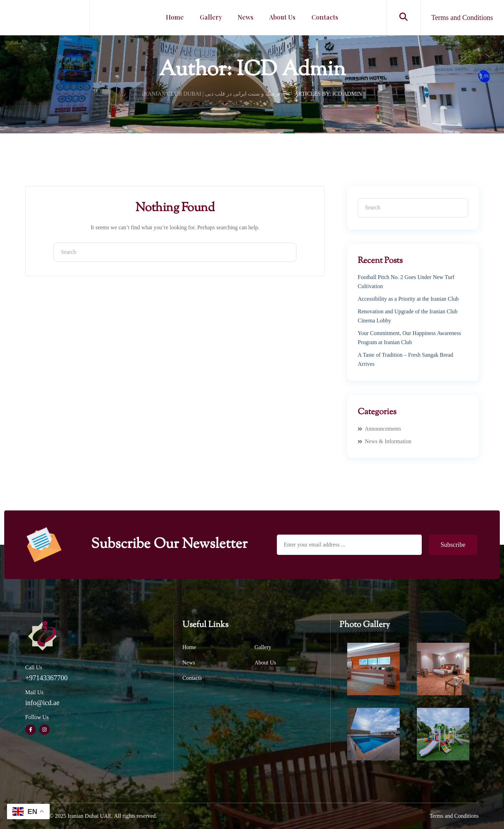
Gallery (213, 18)
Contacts (321, 18)
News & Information (388, 441)
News (246, 18)
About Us (281, 18)
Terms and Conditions (454, 816)
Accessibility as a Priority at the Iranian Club (408, 299)
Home (179, 18)
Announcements (383, 429)
